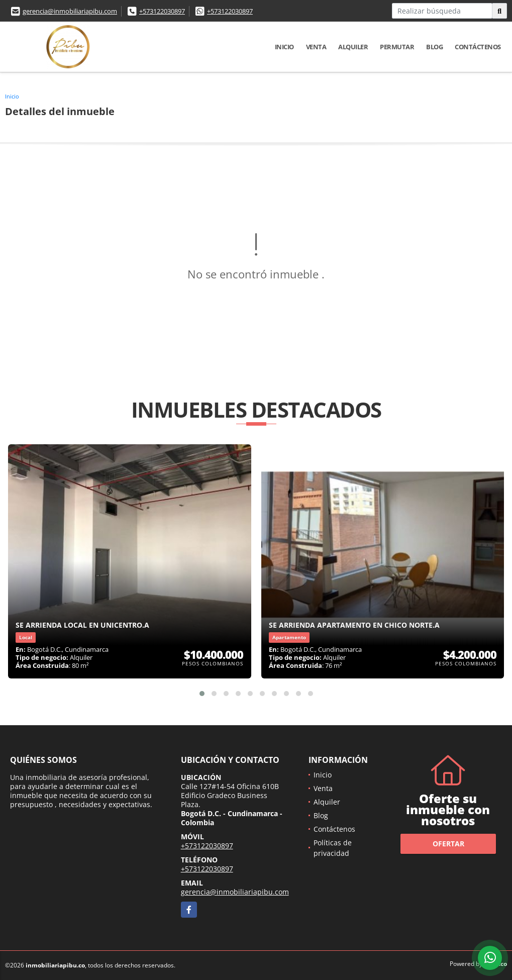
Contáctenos (478, 47)
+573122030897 (162, 11)
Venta (316, 47)
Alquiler (353, 47)
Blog (434, 47)
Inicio (284, 47)
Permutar (397, 47)
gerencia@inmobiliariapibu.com (70, 11)
